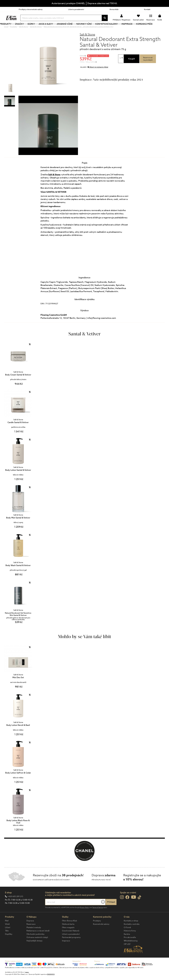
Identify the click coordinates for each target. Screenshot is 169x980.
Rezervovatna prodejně (148, 67)
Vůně (7, 932)
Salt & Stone (87, 43)
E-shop (8, 901)
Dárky (42, 28)
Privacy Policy (85, 916)
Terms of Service (98, 916)
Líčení (8, 936)
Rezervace (31, 932)
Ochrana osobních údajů (37, 946)
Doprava (30, 929)
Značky (30, 28)
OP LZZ (127, 952)
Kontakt (147, 9)
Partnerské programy (71, 946)
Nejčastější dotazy (34, 949)
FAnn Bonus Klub (69, 929)
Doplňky (9, 942)
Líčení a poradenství (76, 9)
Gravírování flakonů (71, 939)
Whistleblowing (131, 949)
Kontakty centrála (132, 932)
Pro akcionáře (130, 946)
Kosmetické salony (117, 28)
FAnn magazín (68, 936)
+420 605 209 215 (15, 905)
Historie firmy (130, 939)
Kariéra (127, 942)
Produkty (16, 28)
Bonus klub (114, 9)
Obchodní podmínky (35, 942)
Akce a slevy (57, 28)
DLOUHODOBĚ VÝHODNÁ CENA (99, 64)
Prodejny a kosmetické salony (31, 9)
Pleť (7, 929)
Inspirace (138, 28)
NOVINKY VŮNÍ (95, 28)
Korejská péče (155, 28)
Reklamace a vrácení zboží (38, 939)
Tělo (7, 939)
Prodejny (97, 929)
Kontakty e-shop (131, 929)
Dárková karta (68, 932)
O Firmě (127, 936)
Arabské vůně (75, 28)
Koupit (132, 67)
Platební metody (34, 936)
